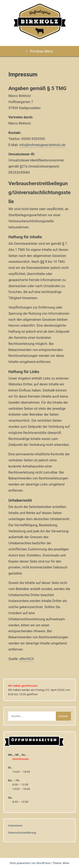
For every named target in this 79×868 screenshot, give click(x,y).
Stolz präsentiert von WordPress (30, 863)
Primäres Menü (39, 51)
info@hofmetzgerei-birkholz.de (42, 145)
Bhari (66, 863)
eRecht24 (26, 659)
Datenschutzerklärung (22, 833)
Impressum (15, 825)
